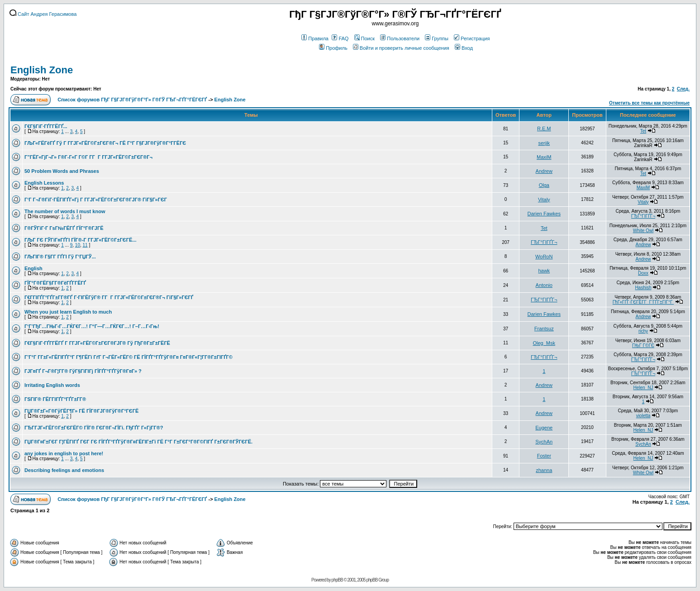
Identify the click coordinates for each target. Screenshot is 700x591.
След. (683, 89)
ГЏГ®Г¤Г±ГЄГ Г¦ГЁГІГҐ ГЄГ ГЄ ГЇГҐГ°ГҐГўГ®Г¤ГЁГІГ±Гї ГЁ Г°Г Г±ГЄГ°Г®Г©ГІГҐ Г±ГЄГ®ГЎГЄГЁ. (138, 442)
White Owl (643, 231)
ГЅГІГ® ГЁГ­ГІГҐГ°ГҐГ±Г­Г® (55, 399)
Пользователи (400, 38)
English (33, 268)
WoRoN (544, 257)
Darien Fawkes (544, 214)
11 (85, 245)
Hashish (643, 288)
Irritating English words (52, 385)
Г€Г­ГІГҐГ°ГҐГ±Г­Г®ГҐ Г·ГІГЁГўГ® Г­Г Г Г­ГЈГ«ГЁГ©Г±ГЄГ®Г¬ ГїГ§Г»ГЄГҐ (109, 297)
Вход (464, 48)
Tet (643, 131)
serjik (544, 143)
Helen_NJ (643, 388)
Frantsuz (544, 329)
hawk (544, 271)
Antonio (544, 285)
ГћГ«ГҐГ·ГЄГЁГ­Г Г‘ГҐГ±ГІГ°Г (643, 302)
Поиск (364, 38)
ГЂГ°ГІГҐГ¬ (643, 216)
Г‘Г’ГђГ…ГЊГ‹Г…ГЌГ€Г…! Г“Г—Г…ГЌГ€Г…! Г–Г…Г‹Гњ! (92, 326)
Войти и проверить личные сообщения (401, 48)
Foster (544, 456)
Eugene (544, 428)
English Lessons (44, 183)
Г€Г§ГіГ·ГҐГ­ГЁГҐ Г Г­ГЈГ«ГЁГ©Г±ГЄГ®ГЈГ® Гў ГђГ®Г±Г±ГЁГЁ (97, 343)
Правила (315, 38)
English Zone (42, 70)
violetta (643, 416)
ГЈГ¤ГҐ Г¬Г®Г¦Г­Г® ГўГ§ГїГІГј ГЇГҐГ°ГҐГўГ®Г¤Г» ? (83, 371)
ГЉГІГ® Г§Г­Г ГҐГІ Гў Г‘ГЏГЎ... (60, 257)
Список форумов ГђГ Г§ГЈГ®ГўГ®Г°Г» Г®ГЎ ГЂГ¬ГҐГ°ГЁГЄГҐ (132, 100)
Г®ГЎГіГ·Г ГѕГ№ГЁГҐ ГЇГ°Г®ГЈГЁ (64, 228)
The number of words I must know (65, 211)
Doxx (643, 273)
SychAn (544, 442)
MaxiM (544, 157)
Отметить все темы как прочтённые (649, 103)
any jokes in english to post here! (64, 453)
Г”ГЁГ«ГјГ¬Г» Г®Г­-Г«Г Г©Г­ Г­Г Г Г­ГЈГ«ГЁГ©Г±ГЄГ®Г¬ (88, 157)
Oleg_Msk (544, 343)
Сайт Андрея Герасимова (43, 14)
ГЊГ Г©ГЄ (643, 346)
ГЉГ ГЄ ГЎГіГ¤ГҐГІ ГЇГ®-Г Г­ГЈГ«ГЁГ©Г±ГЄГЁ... (80, 240)
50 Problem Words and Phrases (62, 171)
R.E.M (544, 129)
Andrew (544, 171)
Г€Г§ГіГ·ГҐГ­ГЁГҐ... (46, 126)
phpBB (337, 580)
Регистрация (472, 38)
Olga (544, 185)
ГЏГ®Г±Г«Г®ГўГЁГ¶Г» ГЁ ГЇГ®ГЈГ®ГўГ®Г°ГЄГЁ (81, 411)
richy (643, 331)
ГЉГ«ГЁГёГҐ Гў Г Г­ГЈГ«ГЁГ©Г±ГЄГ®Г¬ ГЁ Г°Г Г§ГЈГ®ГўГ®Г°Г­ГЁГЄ (105, 143)
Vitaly (544, 200)
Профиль (333, 48)
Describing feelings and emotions (64, 470)
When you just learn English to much (68, 312)
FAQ (340, 38)
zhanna (544, 470)
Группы (437, 38)
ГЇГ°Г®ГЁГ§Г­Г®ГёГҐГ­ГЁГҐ (55, 283)
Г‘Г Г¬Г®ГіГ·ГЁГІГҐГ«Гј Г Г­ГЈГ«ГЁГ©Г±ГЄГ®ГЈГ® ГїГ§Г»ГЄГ (96, 200)
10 (78, 245)
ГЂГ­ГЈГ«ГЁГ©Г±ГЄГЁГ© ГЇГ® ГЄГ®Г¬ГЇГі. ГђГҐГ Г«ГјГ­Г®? (94, 428)
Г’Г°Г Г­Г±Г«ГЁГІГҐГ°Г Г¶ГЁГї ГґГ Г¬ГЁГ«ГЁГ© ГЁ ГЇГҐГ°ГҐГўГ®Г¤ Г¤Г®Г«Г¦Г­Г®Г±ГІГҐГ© (129, 357)
